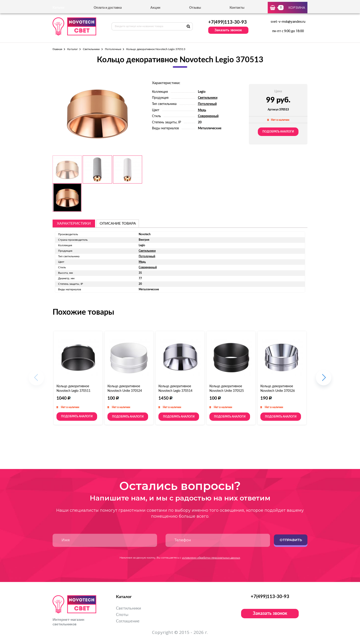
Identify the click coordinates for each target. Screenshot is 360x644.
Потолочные (113, 49)
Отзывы (195, 8)
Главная (57, 49)
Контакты (237, 8)
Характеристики (74, 223)
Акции (155, 8)
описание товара (118, 223)
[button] (324, 380)
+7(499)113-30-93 (228, 22)
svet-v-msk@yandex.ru (288, 22)
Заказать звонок (228, 30)
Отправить (291, 540)
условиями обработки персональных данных (211, 558)
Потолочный (207, 104)
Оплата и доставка (108, 8)
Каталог (72, 49)
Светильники (91, 49)
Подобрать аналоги (278, 132)
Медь (202, 110)
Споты (122, 615)
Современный (208, 116)
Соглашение (128, 621)
